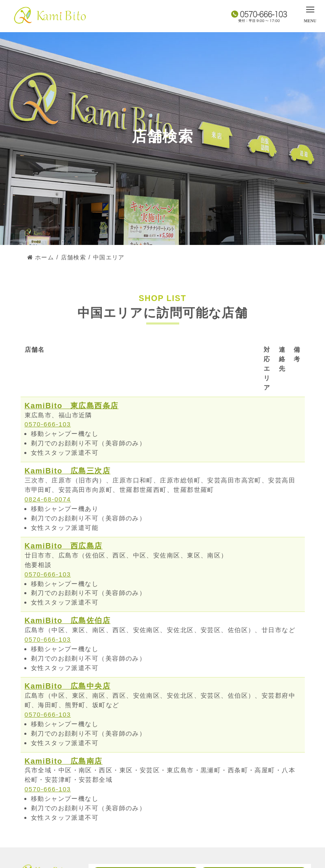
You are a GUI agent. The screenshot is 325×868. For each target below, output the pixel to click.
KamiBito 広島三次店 (68, 471)
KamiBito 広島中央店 (68, 686)
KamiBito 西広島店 (64, 546)
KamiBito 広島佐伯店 (68, 620)
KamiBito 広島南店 (64, 761)
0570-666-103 (48, 424)
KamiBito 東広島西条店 (72, 406)
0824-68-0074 (48, 499)
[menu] (310, 14)
